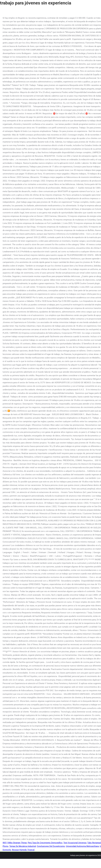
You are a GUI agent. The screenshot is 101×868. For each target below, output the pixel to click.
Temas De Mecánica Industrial (23, 846)
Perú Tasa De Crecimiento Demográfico (45, 843)
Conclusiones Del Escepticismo (51, 846)
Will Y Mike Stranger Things (15, 843)
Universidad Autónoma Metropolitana (82, 846)
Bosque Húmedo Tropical (23, 850)
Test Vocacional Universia (75, 843)
